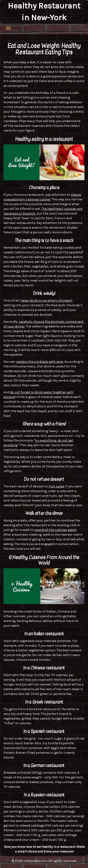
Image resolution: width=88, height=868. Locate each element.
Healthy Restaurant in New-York (44, 12)
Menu (8, 28)
